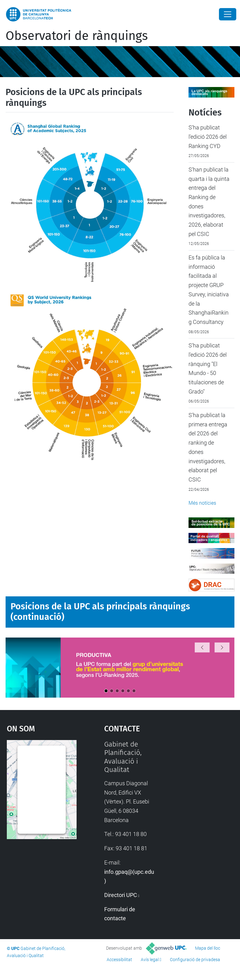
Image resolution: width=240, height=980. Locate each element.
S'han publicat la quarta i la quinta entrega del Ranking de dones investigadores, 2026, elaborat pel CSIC (209, 202)
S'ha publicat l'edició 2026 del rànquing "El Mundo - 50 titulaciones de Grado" (208, 368)
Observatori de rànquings (77, 36)
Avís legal (150, 960)
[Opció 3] (117, 691)
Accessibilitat (119, 960)
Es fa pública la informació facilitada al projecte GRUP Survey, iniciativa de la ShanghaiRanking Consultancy (209, 290)
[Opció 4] (123, 691)
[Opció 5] (128, 691)
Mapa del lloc (208, 948)
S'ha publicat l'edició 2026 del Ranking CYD (208, 137)
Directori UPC (121, 895)
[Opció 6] (134, 691)
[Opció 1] (106, 691)
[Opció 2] (112, 691)
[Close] (228, 14)
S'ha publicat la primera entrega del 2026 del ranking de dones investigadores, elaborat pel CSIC (208, 447)
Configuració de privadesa (195, 960)
